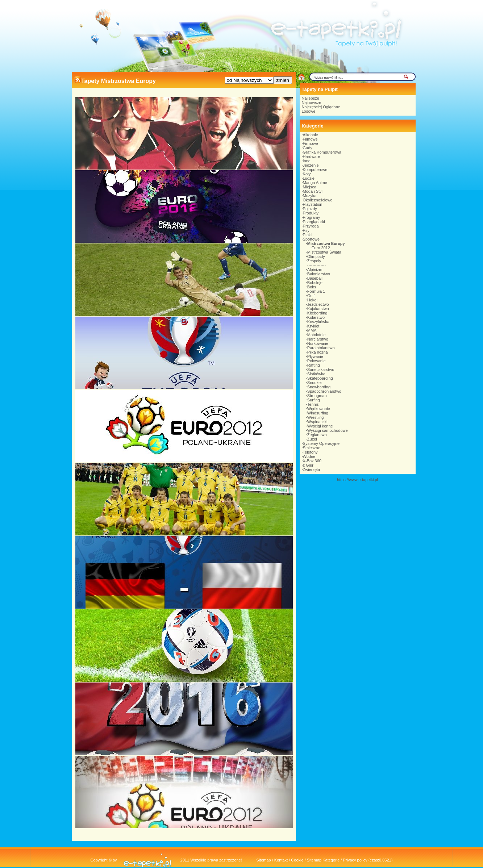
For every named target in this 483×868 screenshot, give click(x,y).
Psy (306, 230)
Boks (312, 287)
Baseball (315, 278)
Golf (311, 296)
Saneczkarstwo (321, 370)
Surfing (314, 400)
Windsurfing (318, 413)
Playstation (313, 204)
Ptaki (307, 235)
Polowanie (317, 361)
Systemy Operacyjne (321, 443)
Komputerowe (315, 170)
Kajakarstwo (318, 309)
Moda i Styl (313, 191)
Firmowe (311, 143)
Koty (307, 174)
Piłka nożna (318, 352)
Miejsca (310, 187)
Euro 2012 (321, 248)
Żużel (312, 439)
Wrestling (316, 417)
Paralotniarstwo (321, 348)
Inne (307, 161)
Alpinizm (315, 270)
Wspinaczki (317, 422)
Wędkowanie (319, 409)
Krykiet (313, 326)
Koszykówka (318, 322)
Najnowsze (312, 103)
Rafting (314, 365)
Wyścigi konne (320, 426)
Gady (308, 148)
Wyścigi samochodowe (328, 430)
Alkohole (311, 135)
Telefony (310, 452)
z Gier (308, 465)
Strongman (317, 396)
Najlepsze (311, 98)
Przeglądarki (314, 222)
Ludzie (309, 178)
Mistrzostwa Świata (324, 252)
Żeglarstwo (317, 435)
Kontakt (281, 860)
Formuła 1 (316, 291)
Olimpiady (316, 256)
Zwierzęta (312, 470)
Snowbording (319, 387)
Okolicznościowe (318, 200)
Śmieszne (312, 448)
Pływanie (315, 356)
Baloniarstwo (319, 274)
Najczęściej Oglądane (321, 107)
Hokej (312, 300)
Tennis (313, 404)
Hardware (312, 157)
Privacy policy (355, 860)
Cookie (297, 860)
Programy (312, 217)
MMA (312, 330)
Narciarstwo (318, 339)
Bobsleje (315, 283)
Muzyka (310, 196)
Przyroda (311, 226)
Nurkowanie (318, 343)
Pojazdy (310, 209)
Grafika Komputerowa (322, 152)
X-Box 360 (312, 461)
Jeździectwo (318, 304)
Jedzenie (311, 165)
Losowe (309, 111)
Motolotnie (317, 335)
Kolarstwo (316, 317)
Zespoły (314, 261)
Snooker (315, 383)
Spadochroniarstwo (324, 391)
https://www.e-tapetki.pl (357, 480)
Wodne (309, 456)
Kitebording (317, 313)
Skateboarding (320, 378)
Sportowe (311, 239)
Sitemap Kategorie (323, 860)
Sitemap (263, 860)
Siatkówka (316, 374)
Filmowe (310, 139)
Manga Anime (315, 183)
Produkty (311, 213)
